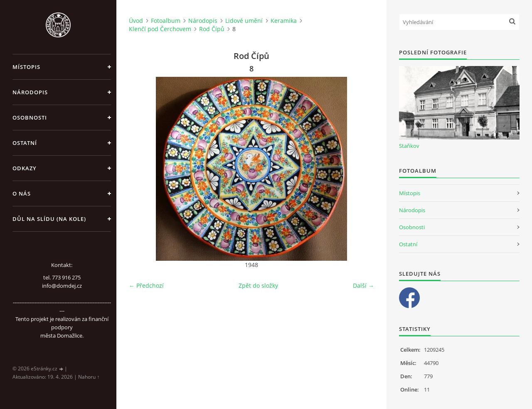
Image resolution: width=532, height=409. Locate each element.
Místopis (26, 67)
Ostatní (25, 143)
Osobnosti (30, 118)
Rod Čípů (212, 29)
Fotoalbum (166, 21)
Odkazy (25, 168)
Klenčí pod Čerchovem (160, 29)
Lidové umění (244, 21)
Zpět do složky (258, 285)
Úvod (136, 21)
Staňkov (409, 146)
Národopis (30, 92)
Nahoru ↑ (89, 377)
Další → (363, 285)
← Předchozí (146, 285)
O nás (22, 193)
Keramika (284, 21)
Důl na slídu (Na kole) (49, 219)
